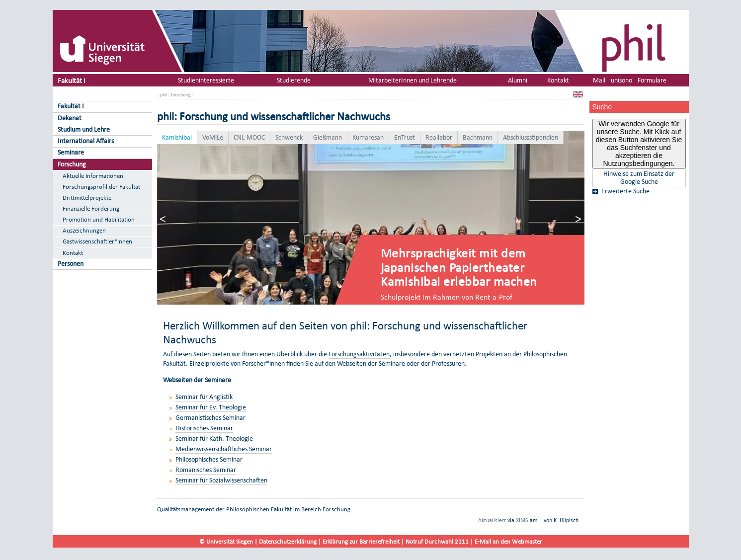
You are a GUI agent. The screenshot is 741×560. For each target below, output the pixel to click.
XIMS (522, 520)
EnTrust (405, 137)
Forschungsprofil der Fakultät (101, 187)
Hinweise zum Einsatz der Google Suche (639, 178)
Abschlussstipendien (531, 137)
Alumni (518, 80)
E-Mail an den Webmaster (508, 541)
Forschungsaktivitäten (359, 354)
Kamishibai (177, 137)
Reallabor (439, 137)
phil (164, 95)
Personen (71, 264)
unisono (621, 80)
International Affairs (86, 141)
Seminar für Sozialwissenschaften (221, 480)
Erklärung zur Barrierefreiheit (361, 541)
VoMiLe (213, 137)
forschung (181, 95)
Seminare (71, 152)
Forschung (72, 164)
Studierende (294, 80)
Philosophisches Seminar (209, 459)
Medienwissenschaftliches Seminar (224, 449)
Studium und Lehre (84, 129)
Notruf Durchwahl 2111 (437, 541)
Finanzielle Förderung (91, 208)
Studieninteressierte (206, 80)
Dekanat (70, 118)
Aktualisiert (492, 520)
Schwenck (289, 137)
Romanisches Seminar (206, 470)
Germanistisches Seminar (210, 418)
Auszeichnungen (84, 230)
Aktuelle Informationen (93, 176)
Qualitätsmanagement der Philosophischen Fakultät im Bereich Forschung (254, 509)
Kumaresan (368, 137)
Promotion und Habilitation (99, 219)
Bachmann (478, 137)
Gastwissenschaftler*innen (97, 241)
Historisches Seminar (204, 428)
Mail (599, 80)
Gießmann (328, 137)
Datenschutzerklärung (288, 541)
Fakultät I (72, 80)
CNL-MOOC (249, 137)
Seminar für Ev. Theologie (211, 407)
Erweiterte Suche (625, 191)
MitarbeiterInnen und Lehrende (412, 80)
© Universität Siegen (226, 541)
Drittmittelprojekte (87, 198)
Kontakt (73, 253)
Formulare (652, 80)
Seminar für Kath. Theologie (214, 439)
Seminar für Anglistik (204, 397)
